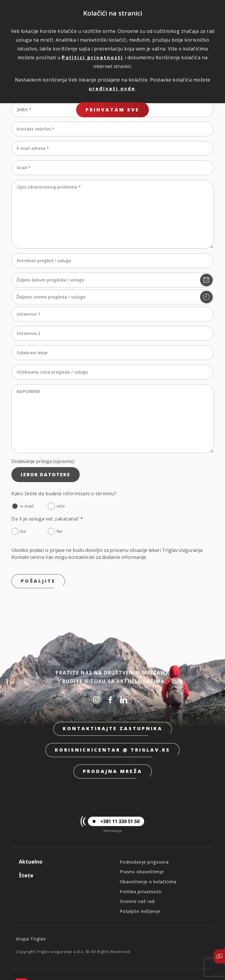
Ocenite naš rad (137, 882)
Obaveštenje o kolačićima (148, 863)
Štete (26, 857)
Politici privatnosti (93, 57)
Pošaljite (38, 562)
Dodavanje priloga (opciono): (43, 442)
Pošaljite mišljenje (140, 892)
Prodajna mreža (113, 752)
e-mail (27, 487)
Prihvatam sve (112, 110)
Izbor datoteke (46, 456)
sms (61, 487)
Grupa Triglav (31, 920)
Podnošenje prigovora (144, 843)
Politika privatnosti (141, 873)
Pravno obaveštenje (142, 853)
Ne (59, 512)
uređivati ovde (112, 89)
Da (23, 512)
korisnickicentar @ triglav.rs (112, 731)
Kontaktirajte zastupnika (113, 710)
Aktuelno (31, 843)
